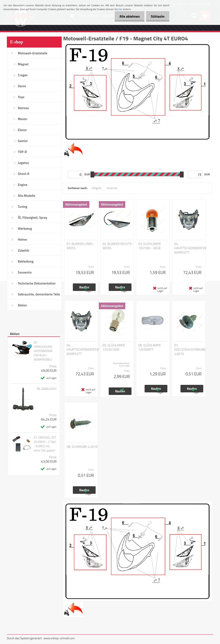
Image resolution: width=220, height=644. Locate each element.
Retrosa (23, 108)
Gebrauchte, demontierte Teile (39, 294)
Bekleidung (26, 261)
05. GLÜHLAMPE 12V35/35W (114, 347)
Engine (23, 185)
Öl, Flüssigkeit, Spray (32, 218)
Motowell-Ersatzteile (33, 53)
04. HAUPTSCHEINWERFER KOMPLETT (190, 248)
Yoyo (21, 97)
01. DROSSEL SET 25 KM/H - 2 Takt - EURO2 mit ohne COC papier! (45, 444)
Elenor (22, 130)
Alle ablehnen (128, 16)
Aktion (22, 305)
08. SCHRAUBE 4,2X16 (82, 447)
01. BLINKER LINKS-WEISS (80, 246)
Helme (22, 239)
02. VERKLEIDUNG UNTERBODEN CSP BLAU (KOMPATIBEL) (43, 351)
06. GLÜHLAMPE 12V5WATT (150, 347)
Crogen (23, 75)
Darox (22, 86)
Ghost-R (24, 174)
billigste (97, 188)
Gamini (23, 141)
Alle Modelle (26, 196)
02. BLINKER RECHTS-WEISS (118, 246)
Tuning (23, 207)
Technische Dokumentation (37, 283)
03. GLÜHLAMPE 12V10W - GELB (150, 246)
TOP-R (22, 152)
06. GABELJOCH (47, 389)
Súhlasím (157, 16)
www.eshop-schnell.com (59, 638)
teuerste (112, 188)
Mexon (23, 119)
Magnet (23, 64)
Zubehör (24, 250)
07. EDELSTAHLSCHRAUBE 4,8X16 (190, 350)
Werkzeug (25, 229)
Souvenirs (25, 272)
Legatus (23, 163)
